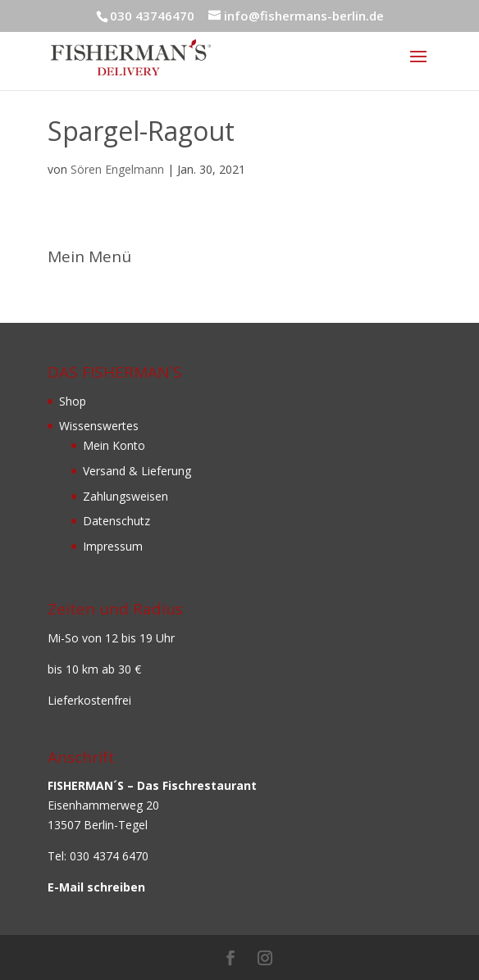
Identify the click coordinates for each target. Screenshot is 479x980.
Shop (73, 401)
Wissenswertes (99, 426)
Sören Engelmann (117, 169)
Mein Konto (114, 445)
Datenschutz (116, 521)
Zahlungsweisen (125, 496)
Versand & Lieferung (137, 471)
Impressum (113, 546)
